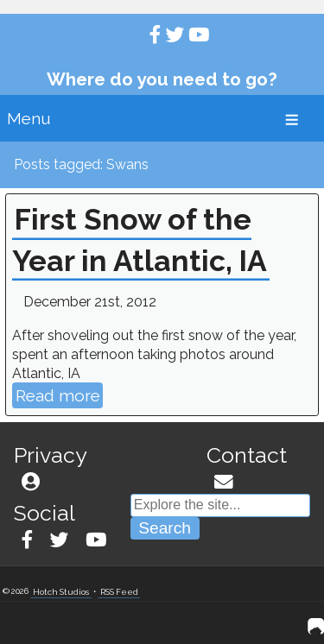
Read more (58, 395)
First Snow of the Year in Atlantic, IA (140, 240)
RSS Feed (119, 591)
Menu (29, 118)
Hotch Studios (61, 591)
